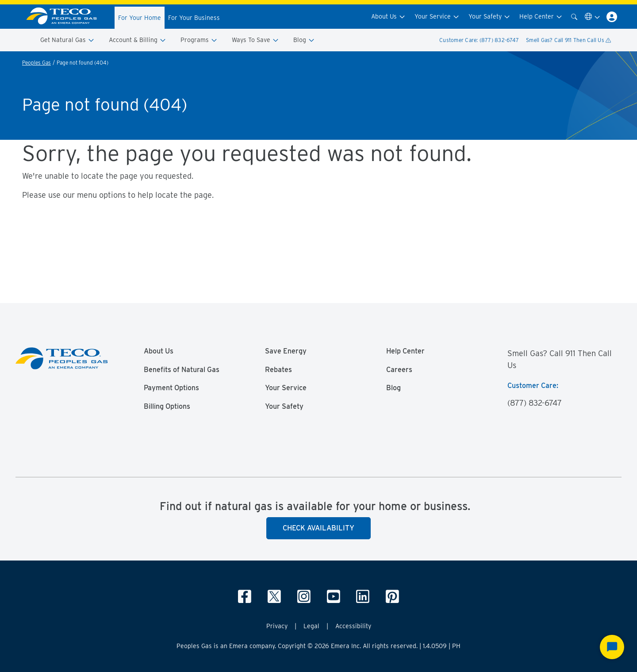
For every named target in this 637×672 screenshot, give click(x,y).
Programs (199, 40)
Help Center (541, 17)
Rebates (278, 370)
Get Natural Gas (67, 40)
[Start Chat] (612, 647)
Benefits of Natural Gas (182, 370)
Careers (399, 370)
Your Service (437, 17)
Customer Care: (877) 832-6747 (479, 40)
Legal (311, 626)
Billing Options (167, 407)
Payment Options (171, 388)
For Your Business (194, 18)
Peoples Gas (36, 63)
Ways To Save (255, 40)
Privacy (277, 626)
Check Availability (318, 528)
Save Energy (286, 351)
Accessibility (353, 626)
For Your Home (140, 18)
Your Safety (489, 17)
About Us (388, 17)
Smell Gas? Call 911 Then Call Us (568, 40)
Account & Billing (138, 40)
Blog (304, 40)
